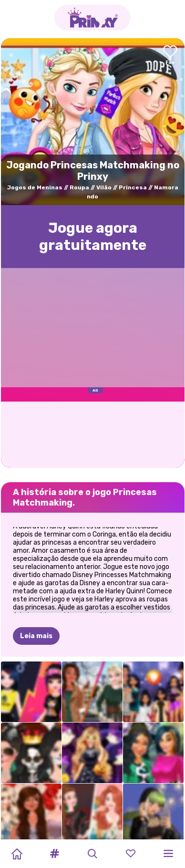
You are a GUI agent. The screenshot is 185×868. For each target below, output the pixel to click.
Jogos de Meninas (35, 187)
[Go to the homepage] (92, 18)
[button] (55, 854)
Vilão (104, 187)
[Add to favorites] (170, 56)
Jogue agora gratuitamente (93, 237)
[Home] (17, 854)
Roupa (79, 187)
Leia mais (36, 589)
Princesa (133, 187)
